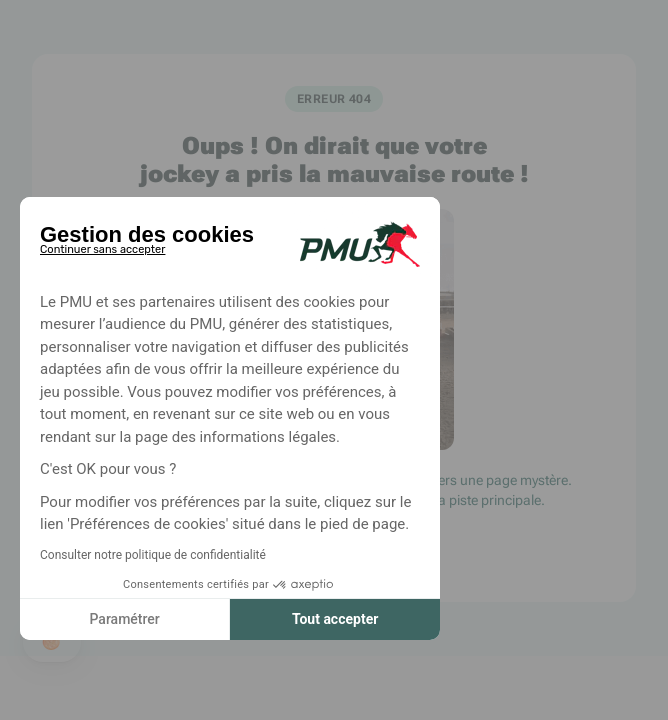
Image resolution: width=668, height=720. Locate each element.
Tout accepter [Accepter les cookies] (335, 619)
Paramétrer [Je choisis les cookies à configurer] (124, 619)
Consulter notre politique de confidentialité (153, 555)
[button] (52, 642)
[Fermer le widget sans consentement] (102, 246)
